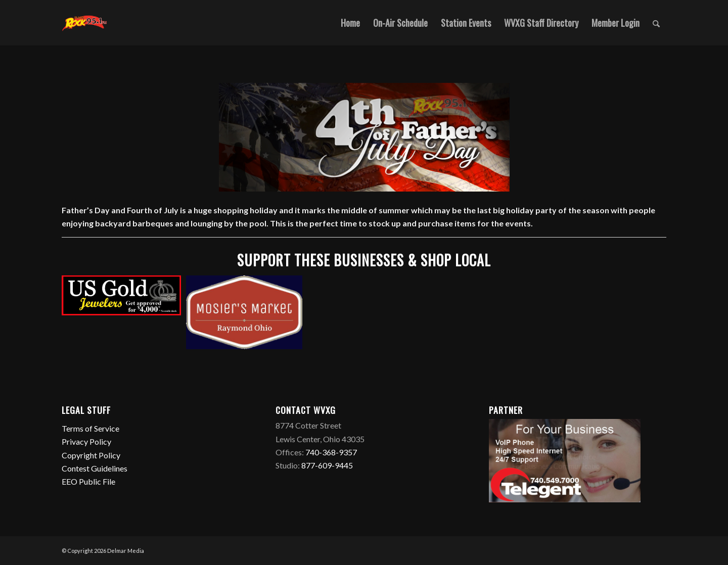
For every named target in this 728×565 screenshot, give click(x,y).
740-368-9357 (331, 452)
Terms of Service (91, 428)
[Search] (656, 23)
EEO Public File (88, 481)
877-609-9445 (327, 465)
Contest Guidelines (95, 468)
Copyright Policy (92, 455)
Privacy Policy (87, 441)
